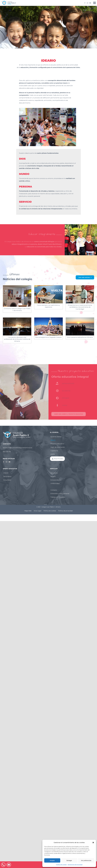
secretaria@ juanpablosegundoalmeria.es (17, 448)
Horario (53, 476)
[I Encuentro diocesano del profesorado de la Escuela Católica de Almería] (17, 326)
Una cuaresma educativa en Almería (80, 337)
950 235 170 (7, 452)
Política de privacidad (65, 511)
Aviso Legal (38, 511)
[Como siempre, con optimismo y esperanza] (48, 294)
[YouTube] (9, 462)
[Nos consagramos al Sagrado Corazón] (48, 326)
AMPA (53, 454)
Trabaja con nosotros (58, 497)
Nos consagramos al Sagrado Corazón (48, 337)
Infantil (6, 473)
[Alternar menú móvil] (95, 3)
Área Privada (58, 459)
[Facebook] (4, 462)
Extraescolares (56, 480)
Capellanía (54, 451)
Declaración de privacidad (75, 865)
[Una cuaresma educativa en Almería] (80, 326)
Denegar (69, 860)
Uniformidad (55, 483)
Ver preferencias (86, 860)
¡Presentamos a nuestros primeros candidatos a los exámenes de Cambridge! (80, 307)
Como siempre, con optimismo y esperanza (48, 306)
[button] (93, 843)
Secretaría (54, 473)
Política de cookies (61, 865)
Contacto (54, 490)
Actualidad (7, 480)
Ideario (53, 440)
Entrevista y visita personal (60, 494)
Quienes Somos (56, 437)
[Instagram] (7, 462)
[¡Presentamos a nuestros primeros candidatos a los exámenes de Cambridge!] (80, 294)
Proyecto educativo (57, 444)
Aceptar (52, 860)
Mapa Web (28, 511)
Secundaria (7, 476)
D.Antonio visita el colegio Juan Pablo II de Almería (17, 309)
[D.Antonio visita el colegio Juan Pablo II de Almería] (17, 296)
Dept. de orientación (58, 447)
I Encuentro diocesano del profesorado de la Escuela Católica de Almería (17, 339)
